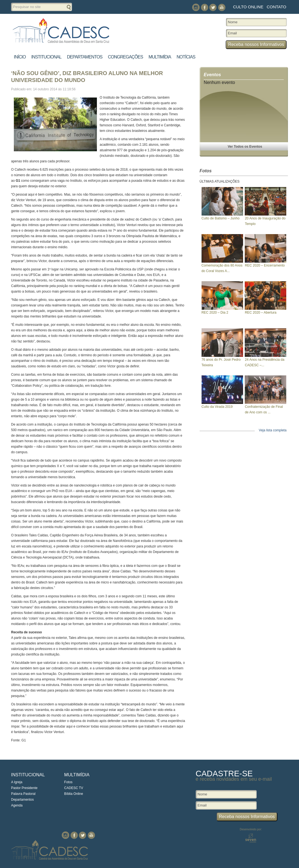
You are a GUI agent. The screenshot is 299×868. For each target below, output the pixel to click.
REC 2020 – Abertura (261, 313)
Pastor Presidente (24, 788)
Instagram (196, 7)
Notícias (186, 57)
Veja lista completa (273, 430)
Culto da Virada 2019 (217, 407)
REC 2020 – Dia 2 (215, 313)
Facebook (204, 7)
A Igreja (17, 782)
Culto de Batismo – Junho (221, 218)
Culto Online (248, 7)
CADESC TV (74, 788)
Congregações (126, 57)
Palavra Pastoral (23, 794)
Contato (276, 7)
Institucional (46, 57)
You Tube (222, 7)
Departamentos (85, 57)
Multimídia (160, 57)
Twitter (213, 7)
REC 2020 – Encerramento (265, 265)
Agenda (17, 805)
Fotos (68, 782)
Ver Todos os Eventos (245, 147)
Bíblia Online (74, 794)
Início (20, 57)
